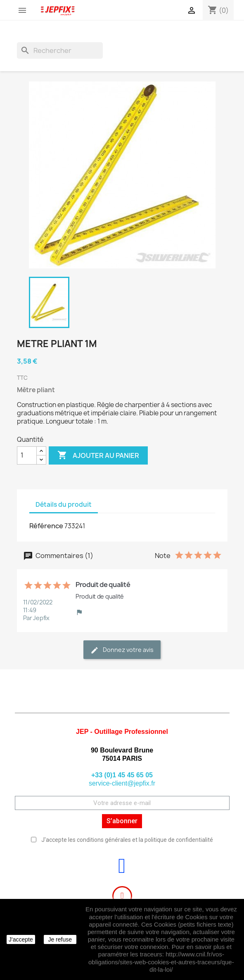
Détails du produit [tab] (64, 504)
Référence (46, 526)
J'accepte (21, 939)
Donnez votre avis (122, 650)
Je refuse (60, 939)
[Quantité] (27, 455)
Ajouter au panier (98, 455)
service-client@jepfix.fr (122, 783)
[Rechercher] (60, 50)
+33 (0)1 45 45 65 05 (122, 775)
